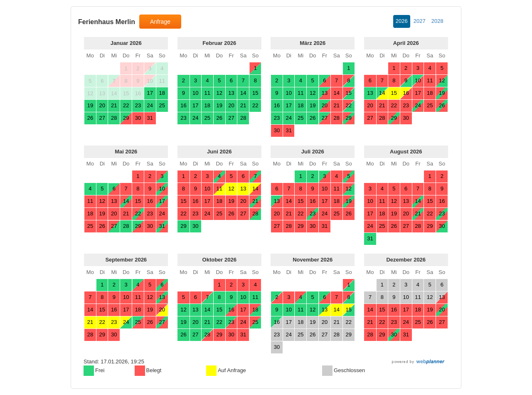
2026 (402, 21)
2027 (420, 21)
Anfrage (160, 22)
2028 (437, 21)
